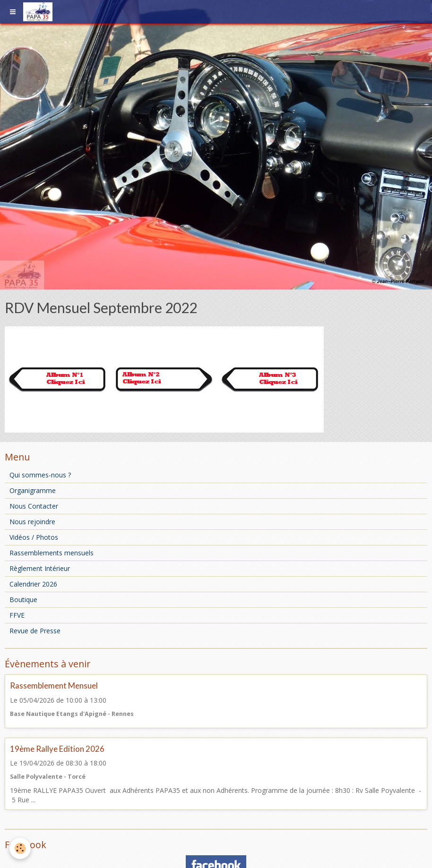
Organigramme (33, 490)
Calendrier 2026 (33, 584)
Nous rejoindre (32, 522)
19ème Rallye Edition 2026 (57, 749)
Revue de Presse (35, 631)
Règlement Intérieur (40, 568)
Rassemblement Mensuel (54, 686)
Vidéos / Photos (34, 537)
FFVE (17, 615)
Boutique (23, 600)
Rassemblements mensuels (52, 553)
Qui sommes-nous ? (40, 475)
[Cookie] (20, 848)
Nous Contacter (34, 506)
